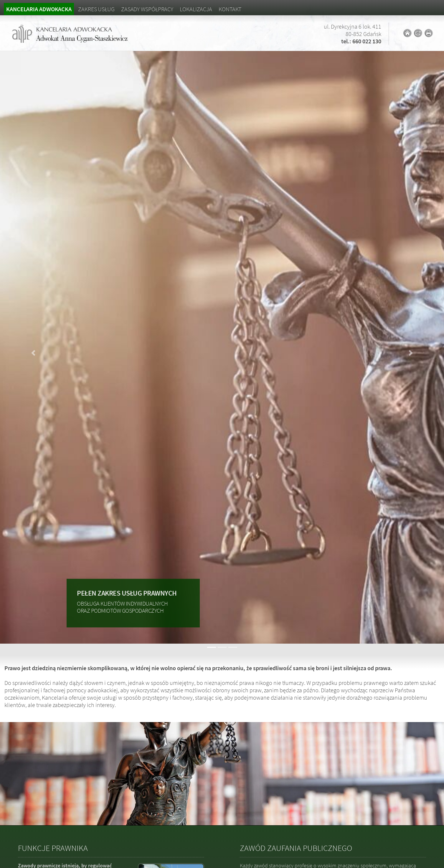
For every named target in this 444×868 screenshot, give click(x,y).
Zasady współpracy (147, 9)
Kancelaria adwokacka (39, 9)
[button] (33, 353)
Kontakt (230, 9)
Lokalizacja (196, 9)
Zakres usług (96, 9)
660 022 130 (367, 41)
